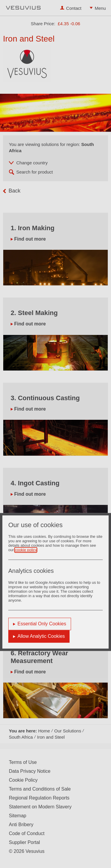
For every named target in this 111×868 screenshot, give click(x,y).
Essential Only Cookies (42, 624)
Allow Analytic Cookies (41, 636)
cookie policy (26, 550)
